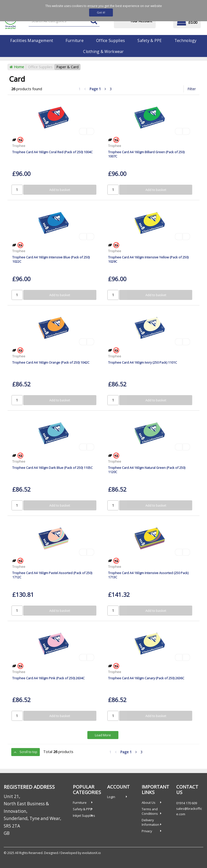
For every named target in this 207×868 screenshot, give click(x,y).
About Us (149, 803)
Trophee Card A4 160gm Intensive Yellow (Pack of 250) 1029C (148, 259)
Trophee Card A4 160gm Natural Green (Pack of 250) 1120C (147, 470)
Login (111, 797)
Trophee (19, 146)
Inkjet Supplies (84, 816)
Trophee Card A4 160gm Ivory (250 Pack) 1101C (143, 362)
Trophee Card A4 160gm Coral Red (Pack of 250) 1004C (52, 152)
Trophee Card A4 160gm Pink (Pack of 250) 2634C (48, 678)
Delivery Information (150, 822)
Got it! (101, 12)
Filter (192, 89)
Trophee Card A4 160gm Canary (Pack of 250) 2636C (146, 678)
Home (17, 67)
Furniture (75, 40)
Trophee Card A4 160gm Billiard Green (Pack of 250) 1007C (146, 154)
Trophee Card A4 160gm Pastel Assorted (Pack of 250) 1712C (52, 575)
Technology (186, 40)
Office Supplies (111, 40)
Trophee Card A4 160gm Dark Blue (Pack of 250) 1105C (52, 468)
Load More (103, 735)
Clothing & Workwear (103, 51)
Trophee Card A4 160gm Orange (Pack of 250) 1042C (51, 362)
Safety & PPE (150, 40)
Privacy (147, 831)
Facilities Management (32, 40)
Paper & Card (67, 67)
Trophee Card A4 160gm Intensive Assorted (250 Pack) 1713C (148, 575)
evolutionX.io (91, 853)
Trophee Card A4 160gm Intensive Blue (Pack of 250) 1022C (51, 259)
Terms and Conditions (150, 811)
